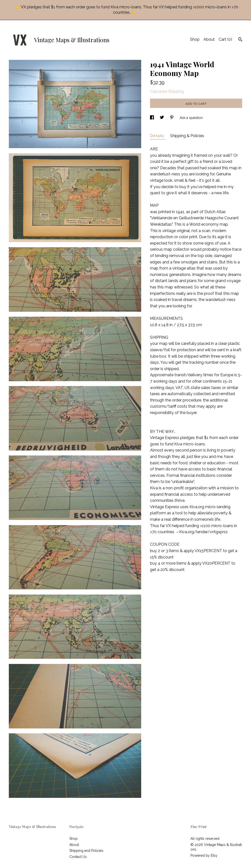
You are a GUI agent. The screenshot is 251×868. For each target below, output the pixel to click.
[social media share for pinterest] (172, 118)
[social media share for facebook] (152, 118)
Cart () (225, 39)
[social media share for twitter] (162, 118)
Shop (195, 39)
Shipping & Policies (187, 136)
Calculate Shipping (167, 91)
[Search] (240, 40)
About (209, 39)
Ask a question (191, 118)
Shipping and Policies (86, 851)
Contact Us (78, 857)
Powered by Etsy (204, 855)
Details (158, 136)
